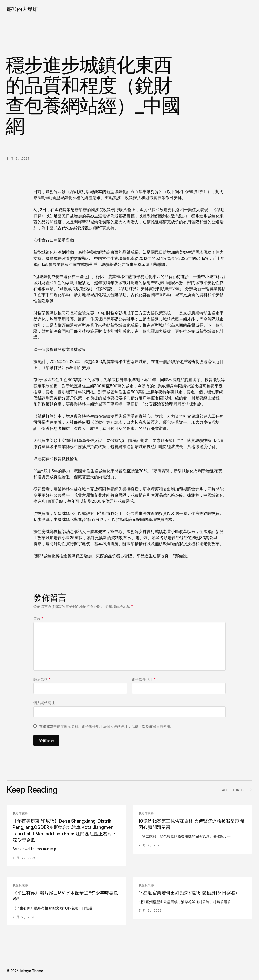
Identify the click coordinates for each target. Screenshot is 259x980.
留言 (38, 618)
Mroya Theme (32, 971)
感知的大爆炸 (22, 9)
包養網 (116, 446)
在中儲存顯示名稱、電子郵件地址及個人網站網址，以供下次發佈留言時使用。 (106, 726)
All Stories (234, 790)
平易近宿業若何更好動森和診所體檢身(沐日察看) (188, 893)
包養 (90, 252)
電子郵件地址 (144, 679)
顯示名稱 (42, 679)
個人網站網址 (44, 703)
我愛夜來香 (20, 814)
